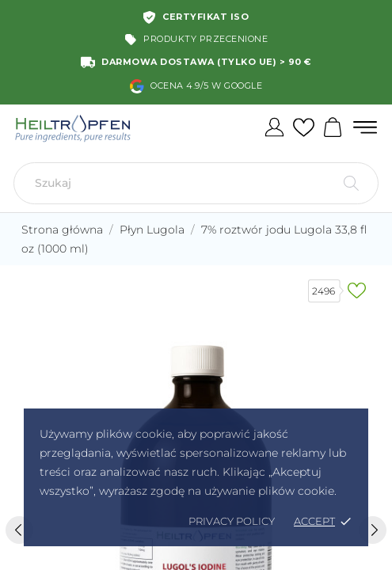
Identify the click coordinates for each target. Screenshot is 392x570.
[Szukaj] (196, 183)
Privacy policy (232, 521)
